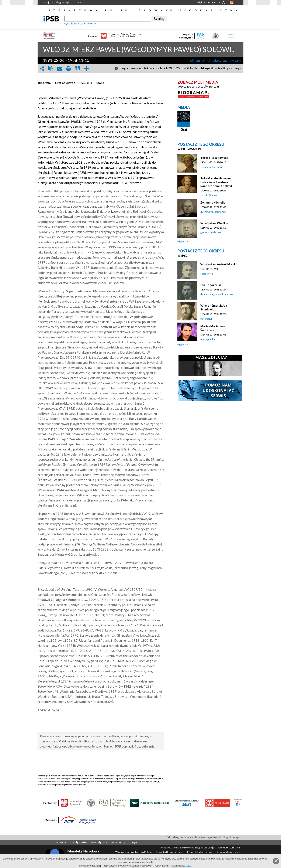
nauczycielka (208, 339)
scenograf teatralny (211, 167)
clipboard (51, 69)
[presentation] (44, 83)
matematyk (206, 319)
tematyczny (118, 842)
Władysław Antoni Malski (218, 264)
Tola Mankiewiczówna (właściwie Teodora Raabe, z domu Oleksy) (216, 182)
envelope (60, 69)
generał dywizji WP (211, 232)
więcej (181, 241)
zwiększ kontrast (206, 2)
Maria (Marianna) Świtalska (213, 328)
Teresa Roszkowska (214, 158)
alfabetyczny (99, 842)
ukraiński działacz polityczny (216, 60)
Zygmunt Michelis (213, 202)
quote (77, 69)
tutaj (189, 866)
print (69, 69)
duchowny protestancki (213, 212)
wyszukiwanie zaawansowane (80, 23)
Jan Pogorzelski (211, 285)
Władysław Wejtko (214, 223)
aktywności (80, 842)
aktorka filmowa (209, 195)
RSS (232, 3)
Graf (184, 129)
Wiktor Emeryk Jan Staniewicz (214, 307)
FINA (80, 2)
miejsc (134, 842)
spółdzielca (207, 274)
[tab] (45, 83)
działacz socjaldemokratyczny (217, 294)
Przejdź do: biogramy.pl (56, 2)
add (86, 69)
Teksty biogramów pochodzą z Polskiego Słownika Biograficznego (203, 837)
